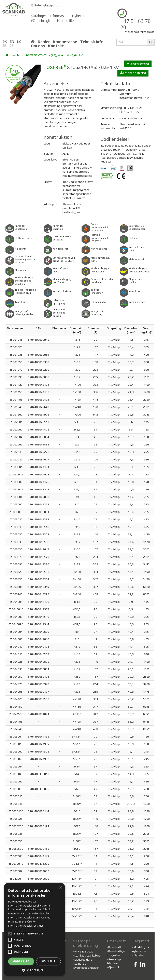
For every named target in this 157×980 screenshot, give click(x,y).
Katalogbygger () (45, 5)
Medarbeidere (83, 960)
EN (12, 42)
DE (11, 46)
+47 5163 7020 (84, 951)
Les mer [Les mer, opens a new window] (39, 926)
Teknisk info (92, 42)
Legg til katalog (138, 64)
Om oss (38, 46)
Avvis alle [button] (48, 961)
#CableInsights (42, 21)
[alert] (34, 930)
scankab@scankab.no (88, 956)
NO (19, 42)
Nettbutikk (66, 21)
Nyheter (78, 16)
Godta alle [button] (21, 961)
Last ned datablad (133, 73)
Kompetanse (65, 42)
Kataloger (38, 16)
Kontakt (56, 46)
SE (4, 46)
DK (5, 42)
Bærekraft (115, 947)
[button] (34, 970)
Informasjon (59, 16)
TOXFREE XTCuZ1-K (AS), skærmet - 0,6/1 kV (54, 55)
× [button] (60, 887)
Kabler (44, 42)
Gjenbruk (114, 967)
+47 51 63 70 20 (136, 24)
